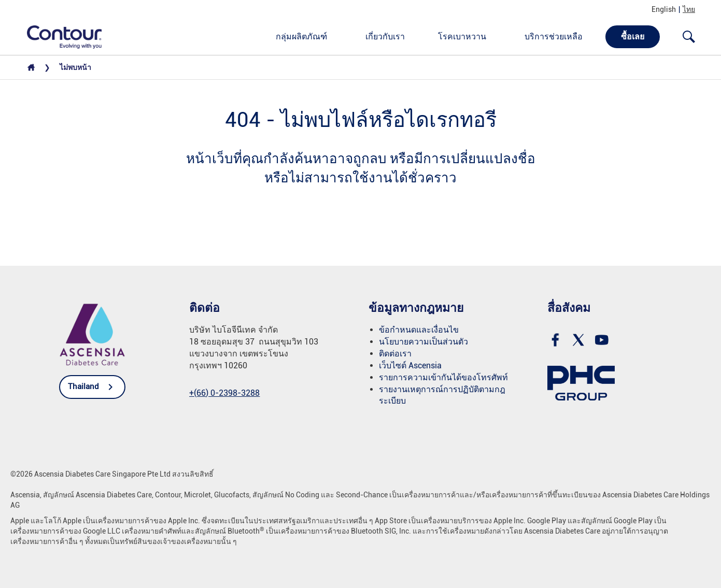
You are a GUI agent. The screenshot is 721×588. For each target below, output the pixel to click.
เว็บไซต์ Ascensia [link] (410, 365)
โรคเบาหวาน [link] (462, 37)
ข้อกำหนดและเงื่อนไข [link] (419, 330)
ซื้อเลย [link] (633, 37)
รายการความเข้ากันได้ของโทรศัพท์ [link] (443, 377)
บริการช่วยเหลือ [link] (554, 37)
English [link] (664, 9)
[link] (59, 36)
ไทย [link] (689, 9)
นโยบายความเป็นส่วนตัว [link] (423, 342)
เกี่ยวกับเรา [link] (385, 37)
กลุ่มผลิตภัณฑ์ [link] (301, 37)
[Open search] (689, 37)
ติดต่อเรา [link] (395, 354)
